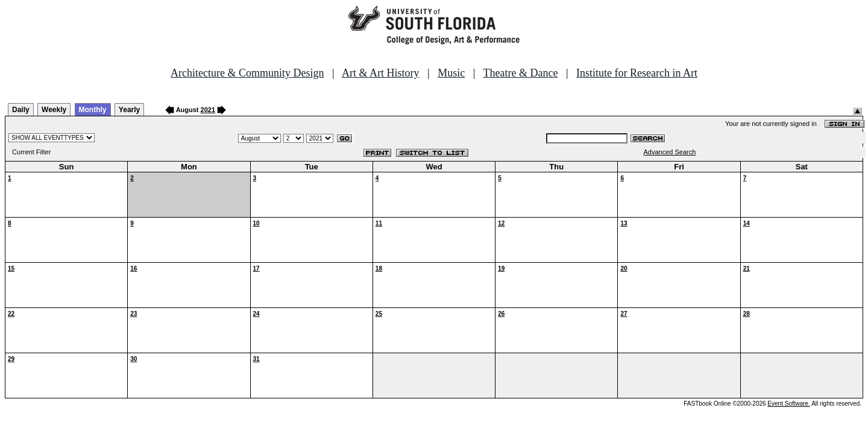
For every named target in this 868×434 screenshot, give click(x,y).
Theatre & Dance (520, 73)
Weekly (54, 110)
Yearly (129, 110)
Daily (21, 110)
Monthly (93, 110)
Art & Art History (381, 73)
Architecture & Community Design (247, 73)
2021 (208, 110)
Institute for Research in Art (637, 73)
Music (451, 73)
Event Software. (789, 404)
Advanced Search (670, 152)
